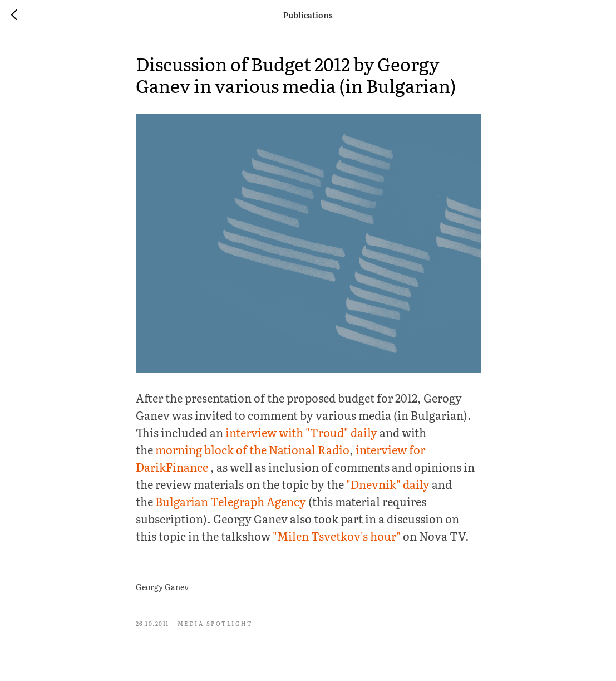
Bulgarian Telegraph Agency (231, 501)
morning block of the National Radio (252, 449)
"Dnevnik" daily (388, 484)
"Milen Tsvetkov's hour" (337, 536)
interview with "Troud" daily (301, 432)
